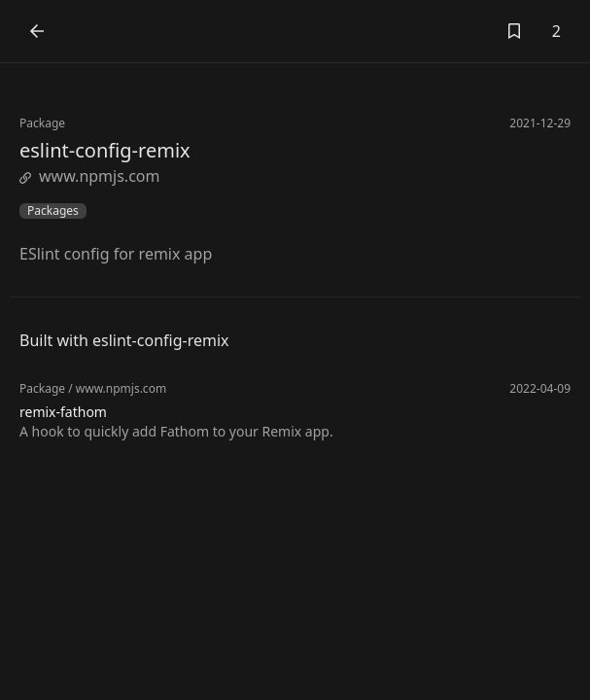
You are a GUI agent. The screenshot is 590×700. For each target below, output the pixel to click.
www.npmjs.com (89, 176)
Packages (53, 211)
